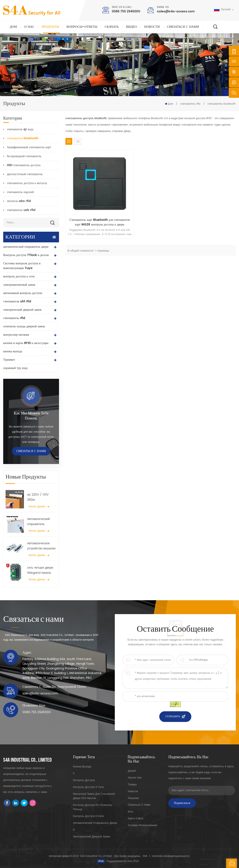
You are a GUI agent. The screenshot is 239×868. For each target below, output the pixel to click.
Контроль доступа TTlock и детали (26, 255)
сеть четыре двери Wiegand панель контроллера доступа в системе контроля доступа (40, 570)
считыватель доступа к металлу (27, 183)
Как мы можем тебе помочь (31, 416)
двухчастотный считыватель (25, 174)
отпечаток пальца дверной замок (24, 326)
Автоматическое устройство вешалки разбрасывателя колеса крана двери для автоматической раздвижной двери (41, 546)
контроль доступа (84, 780)
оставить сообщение (231, 863)
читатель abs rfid (19, 201)
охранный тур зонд (15, 368)
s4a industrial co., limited (27, 760)
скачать (112, 27)
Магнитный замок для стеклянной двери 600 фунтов (94, 796)
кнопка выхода (13, 351)
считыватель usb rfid (21, 210)
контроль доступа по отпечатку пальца (92, 807)
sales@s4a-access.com (176, 11)
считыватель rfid (190, 104)
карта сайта (135, 819)
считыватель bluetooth (222, 104)
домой (132, 771)
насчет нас (135, 778)
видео (131, 27)
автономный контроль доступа (23, 293)
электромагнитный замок (19, 285)
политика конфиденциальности (171, 856)
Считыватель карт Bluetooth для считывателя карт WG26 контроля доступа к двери (85, 193)
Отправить (173, 717)
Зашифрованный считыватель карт (29, 147)
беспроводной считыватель (24, 156)
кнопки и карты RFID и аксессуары (26, 343)
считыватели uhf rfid (17, 301)
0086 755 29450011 (126, 11)
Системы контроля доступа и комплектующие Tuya (22, 266)
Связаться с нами (183, 27)
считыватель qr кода (20, 129)
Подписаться (182, 803)
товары (132, 784)
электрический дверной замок (22, 310)
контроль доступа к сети (19, 276)
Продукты (50, 27)
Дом (13, 27)
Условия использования (142, 825)
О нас (29, 27)
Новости (152, 27)
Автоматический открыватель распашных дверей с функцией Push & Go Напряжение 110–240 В (42, 522)
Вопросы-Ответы (82, 27)
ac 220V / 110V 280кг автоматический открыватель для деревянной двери (40, 497)
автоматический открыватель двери (26, 247)
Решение (133, 798)
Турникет (9, 360)
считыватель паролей (20, 192)
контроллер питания (16, 335)
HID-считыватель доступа (24, 165)
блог (130, 812)
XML (145, 856)
